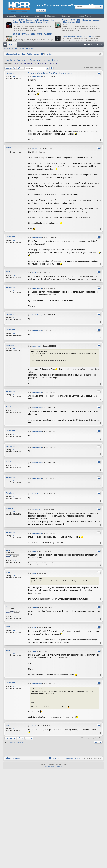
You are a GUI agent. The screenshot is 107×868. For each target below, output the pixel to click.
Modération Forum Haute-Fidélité (26, 63)
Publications (50, 16)
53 (14, 726)
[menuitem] (85, 45)
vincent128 (9, 506)
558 (14, 77)
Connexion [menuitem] (99, 45)
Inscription (32, 48)
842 (14, 651)
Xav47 (8, 648)
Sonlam (8, 604)
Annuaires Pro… (83, 16)
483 (14, 348)
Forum (37, 16)
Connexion (21, 48)
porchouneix (10, 344)
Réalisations (66, 16)
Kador (8, 548)
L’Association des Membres (17, 16)
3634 (15, 558)
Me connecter (41, 10)
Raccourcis (6, 45)
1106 (15, 275)
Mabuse (8, 148)
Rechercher (9, 48)
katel (8, 722)
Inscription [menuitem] (103, 45)
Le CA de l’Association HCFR (47, 63)
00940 (8, 272)
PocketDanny (10, 73)
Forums (14, 45)
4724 (15, 151)
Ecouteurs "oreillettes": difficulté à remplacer (31, 60)
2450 (15, 614)
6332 (15, 509)
